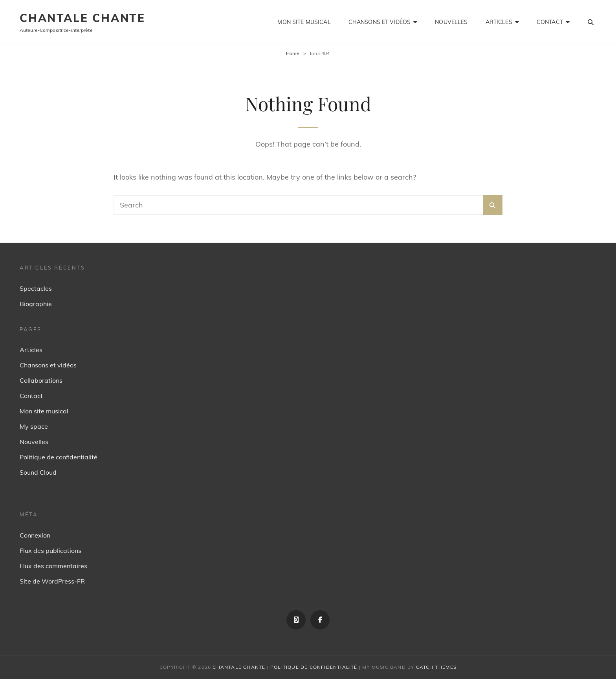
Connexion (35, 535)
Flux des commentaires (53, 566)
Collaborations (41, 380)
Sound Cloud (38, 472)
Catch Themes (436, 667)
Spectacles (36, 288)
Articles (499, 22)
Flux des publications (50, 551)
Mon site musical (304, 22)
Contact (550, 22)
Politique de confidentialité (59, 457)
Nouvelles (451, 22)
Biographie (36, 304)
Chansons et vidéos (380, 22)
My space (34, 426)
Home (293, 53)
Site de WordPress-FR (52, 581)
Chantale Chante (82, 18)
